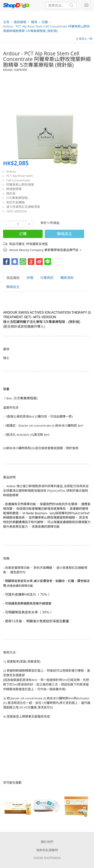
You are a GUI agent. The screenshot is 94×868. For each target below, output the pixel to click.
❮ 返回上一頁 (84, 39)
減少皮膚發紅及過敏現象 (23, 207)
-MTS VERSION (17, 211)
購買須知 (67, 278)
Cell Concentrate (18, 180)
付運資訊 (47, 278)
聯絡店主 (65, 234)
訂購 (23, 234)
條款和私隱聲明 (47, 850)
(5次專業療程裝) (17, 198)
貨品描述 (13, 278)
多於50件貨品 (50, 223)
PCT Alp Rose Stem (20, 176)
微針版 (11, 193)
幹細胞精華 (14, 189)
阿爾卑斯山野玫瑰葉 (20, 185)
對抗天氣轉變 (15, 202)
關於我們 (47, 842)
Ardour (11, 171)
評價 (30, 278)
